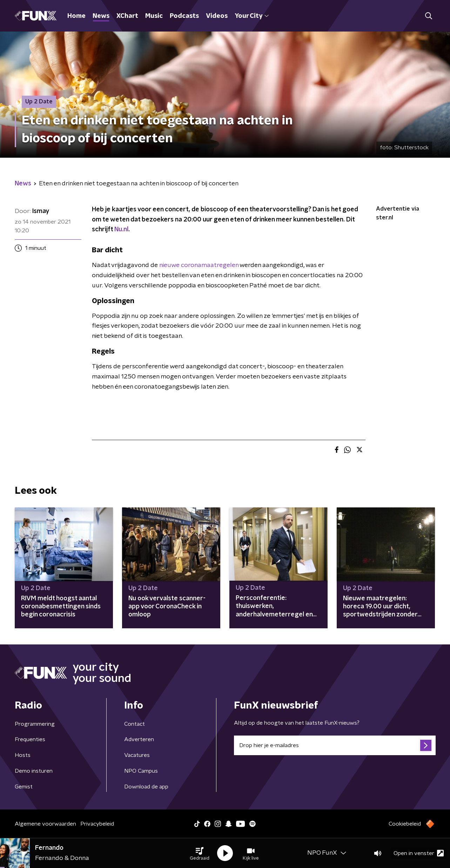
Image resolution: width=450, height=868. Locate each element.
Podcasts (184, 16)
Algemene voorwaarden (45, 824)
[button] (200, 853)
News (101, 16)
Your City (252, 16)
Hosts (23, 755)
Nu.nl (121, 230)
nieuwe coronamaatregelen (199, 265)
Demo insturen (34, 771)
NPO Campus (141, 771)
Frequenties (30, 739)
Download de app (146, 787)
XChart (127, 16)
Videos (217, 16)
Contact (135, 724)
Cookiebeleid (405, 824)
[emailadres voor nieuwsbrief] (335, 745)
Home (76, 16)
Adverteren (139, 739)
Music (154, 16)
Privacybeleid (97, 824)
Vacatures (137, 755)
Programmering (35, 724)
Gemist (24, 787)
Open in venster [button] (419, 853)
